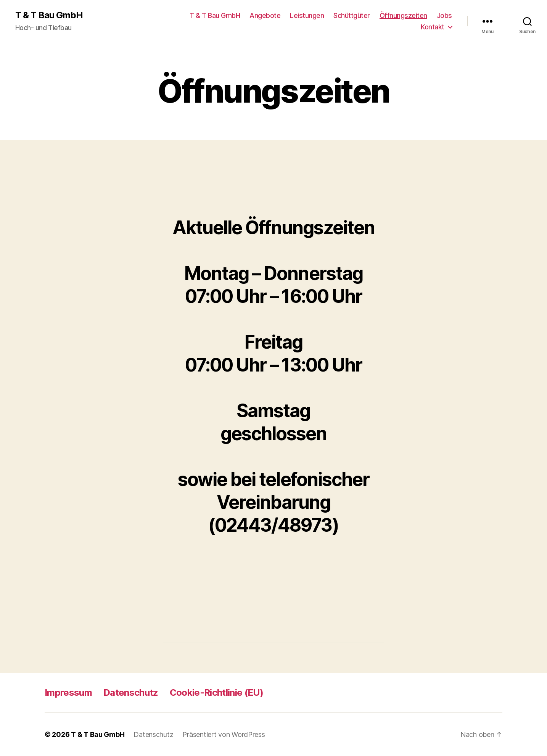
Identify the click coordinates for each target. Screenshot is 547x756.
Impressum (68, 692)
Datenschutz (131, 692)
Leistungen (307, 15)
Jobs (444, 15)
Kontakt (433, 27)
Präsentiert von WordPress (224, 734)
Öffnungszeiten (403, 15)
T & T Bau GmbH (49, 15)
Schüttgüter (352, 15)
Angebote (265, 15)
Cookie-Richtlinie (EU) (216, 692)
